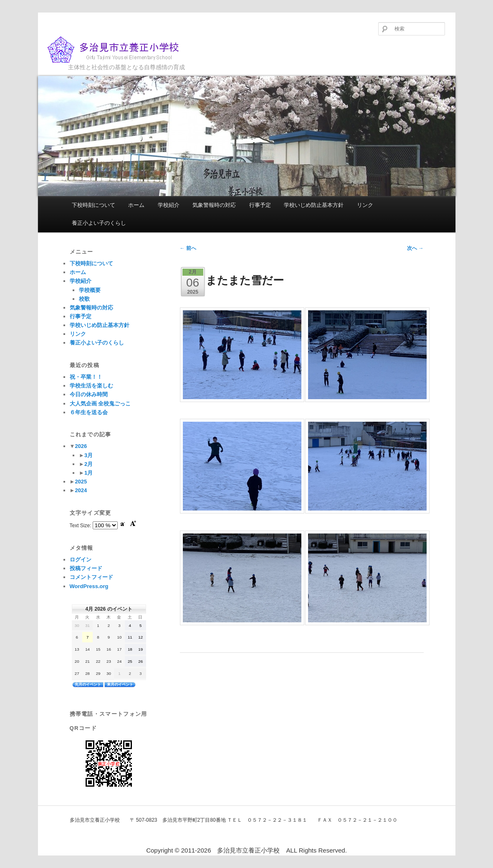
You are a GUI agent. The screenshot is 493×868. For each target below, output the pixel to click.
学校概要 (90, 290)
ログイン (81, 560)
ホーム (136, 205)
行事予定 (260, 205)
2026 (81, 446)
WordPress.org (89, 586)
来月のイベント (120, 684)
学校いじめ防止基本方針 (314, 205)
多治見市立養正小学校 (120, 50)
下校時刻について (94, 205)
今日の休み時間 (89, 394)
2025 (81, 482)
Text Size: (81, 526)
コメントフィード (91, 577)
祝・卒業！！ (86, 377)
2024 (81, 490)
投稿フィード (86, 568)
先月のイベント (88, 684)
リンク (365, 205)
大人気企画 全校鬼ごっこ (100, 404)
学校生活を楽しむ (91, 386)
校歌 (84, 299)
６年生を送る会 (89, 412)
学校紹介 (169, 205)
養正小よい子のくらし (99, 223)
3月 (88, 455)
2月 (88, 464)
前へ (188, 248)
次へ (415, 248)
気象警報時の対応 (214, 205)
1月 (88, 473)
